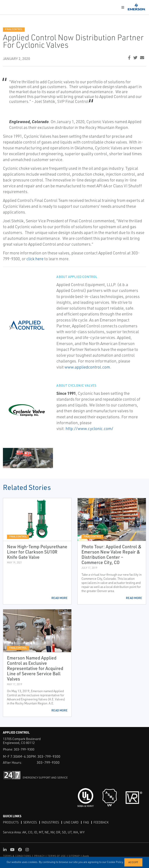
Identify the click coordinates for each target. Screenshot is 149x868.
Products (11, 822)
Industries (50, 822)
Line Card (71, 822)
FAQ (86, 822)
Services (30, 822)
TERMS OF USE (57, 856)
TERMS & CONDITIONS (17, 856)
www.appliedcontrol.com (87, 367)
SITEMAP (74, 856)
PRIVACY (39, 856)
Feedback (101, 822)
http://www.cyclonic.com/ (89, 428)
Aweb (86, 856)
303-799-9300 (24, 749)
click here (35, 259)
